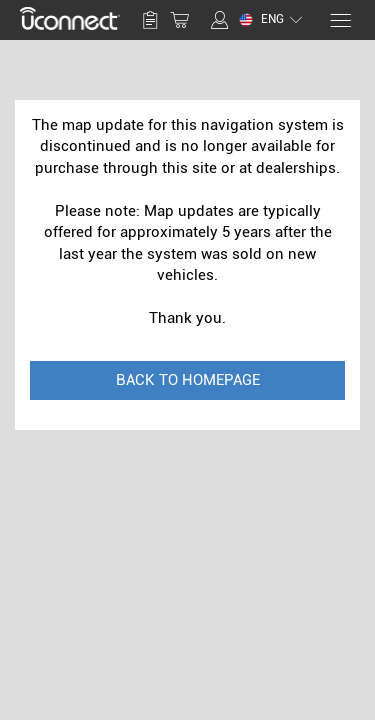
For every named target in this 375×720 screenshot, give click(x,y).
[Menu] (339, 20)
